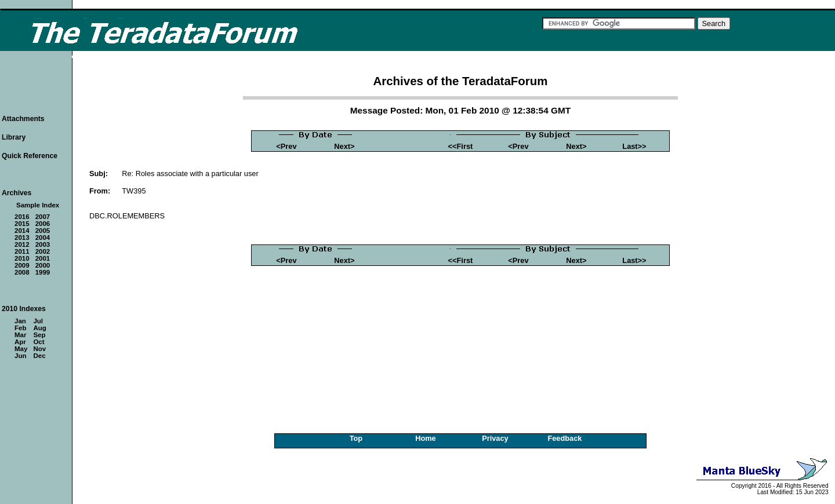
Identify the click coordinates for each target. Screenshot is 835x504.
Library (14, 137)
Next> (344, 146)
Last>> (634, 146)
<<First (461, 146)
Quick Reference (30, 156)
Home (426, 438)
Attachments (23, 119)
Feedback (564, 438)
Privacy (495, 438)
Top (356, 438)
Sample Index (38, 205)
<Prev (286, 146)
